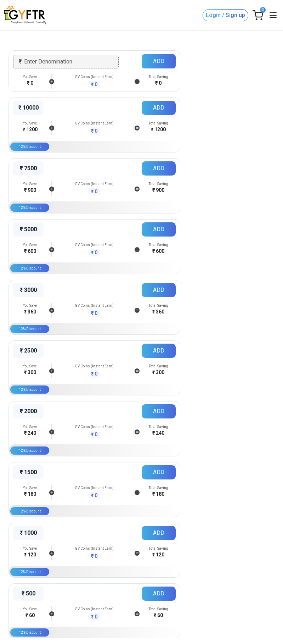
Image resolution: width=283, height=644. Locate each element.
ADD (159, 61)
